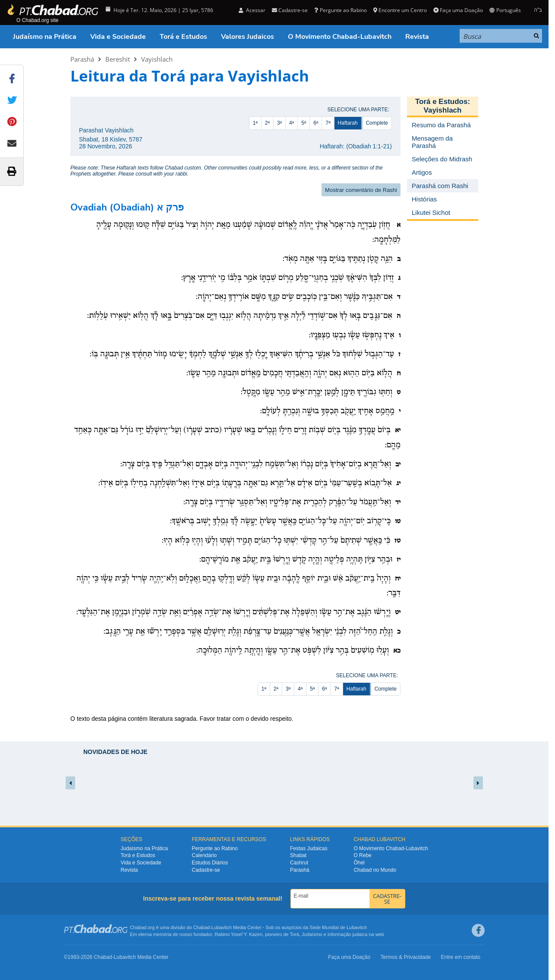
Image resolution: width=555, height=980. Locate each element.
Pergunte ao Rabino (340, 10)
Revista (417, 37)
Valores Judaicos (248, 37)
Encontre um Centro (400, 10)
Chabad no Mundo (375, 870)
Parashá (82, 59)
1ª (255, 123)
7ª (328, 123)
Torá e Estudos (183, 37)
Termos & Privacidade (406, 957)
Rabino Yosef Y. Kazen (238, 934)
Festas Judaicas (309, 848)
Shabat (298, 855)
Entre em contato (461, 957)
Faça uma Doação (458, 10)
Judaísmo (312, 934)
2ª (267, 123)
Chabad (202, 927)
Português (505, 10)
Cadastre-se (290, 10)
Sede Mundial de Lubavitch (338, 927)
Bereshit (118, 59)
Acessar (252, 10)
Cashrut (299, 863)
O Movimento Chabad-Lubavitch (340, 37)
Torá (294, 934)
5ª (304, 123)
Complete (377, 123)
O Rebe (362, 855)
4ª (292, 123)
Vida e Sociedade (118, 37)
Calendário (204, 855)
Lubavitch (222, 927)
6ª (316, 123)
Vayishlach (157, 59)
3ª (279, 123)
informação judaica (347, 934)
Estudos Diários (210, 863)
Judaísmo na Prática (45, 37)
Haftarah (348, 123)
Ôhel (359, 863)
